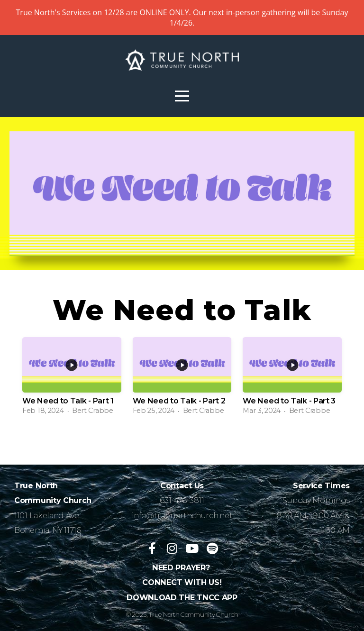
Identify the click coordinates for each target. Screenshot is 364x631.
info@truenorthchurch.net (182, 515)
